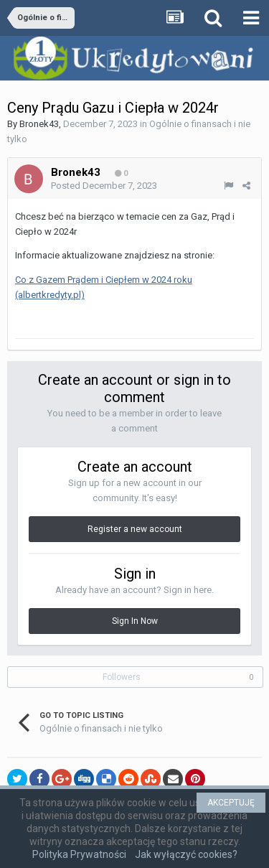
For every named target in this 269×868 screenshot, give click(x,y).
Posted (104, 186)
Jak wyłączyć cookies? (186, 854)
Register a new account (135, 529)
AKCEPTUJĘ (231, 803)
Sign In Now (135, 621)
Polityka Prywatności (79, 854)
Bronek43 (39, 124)
